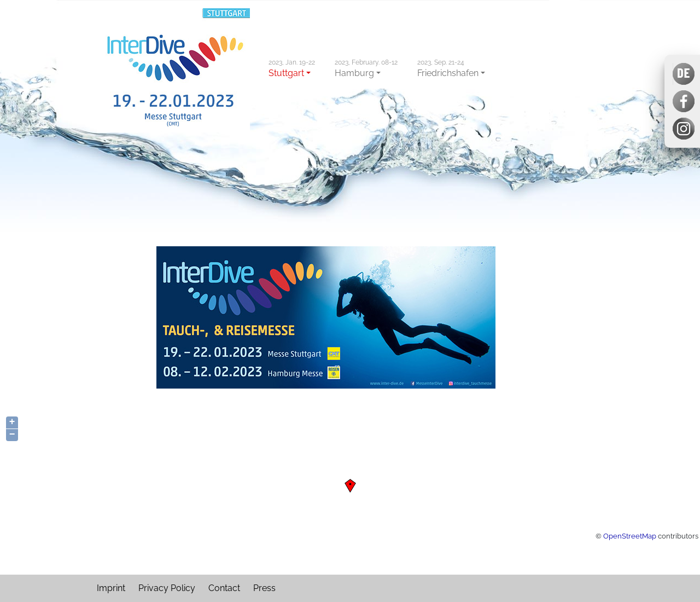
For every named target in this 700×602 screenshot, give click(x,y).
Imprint (111, 588)
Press (264, 588)
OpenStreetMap (630, 536)
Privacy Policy (167, 588)
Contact (224, 588)
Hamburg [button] (366, 68)
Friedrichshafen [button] (448, 68)
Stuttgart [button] (292, 68)
